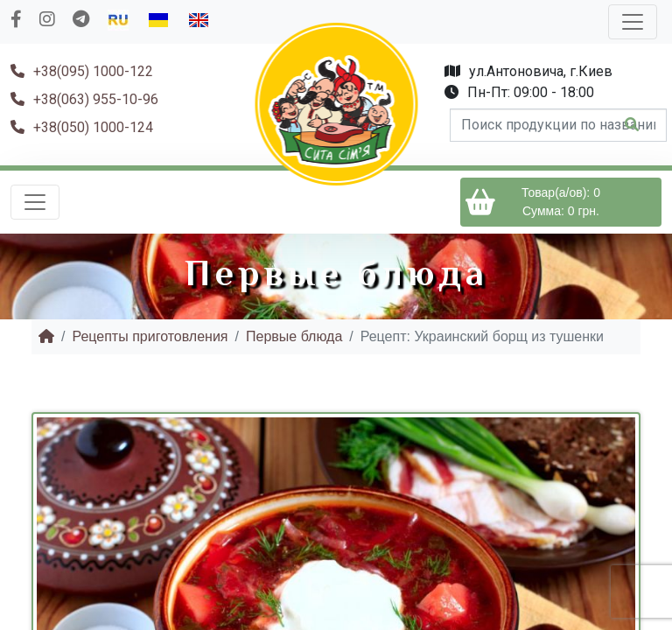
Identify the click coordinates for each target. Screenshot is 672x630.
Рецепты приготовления (150, 336)
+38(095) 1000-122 (82, 71)
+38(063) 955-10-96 (84, 99)
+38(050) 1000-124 (82, 127)
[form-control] (558, 125)
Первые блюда (294, 336)
